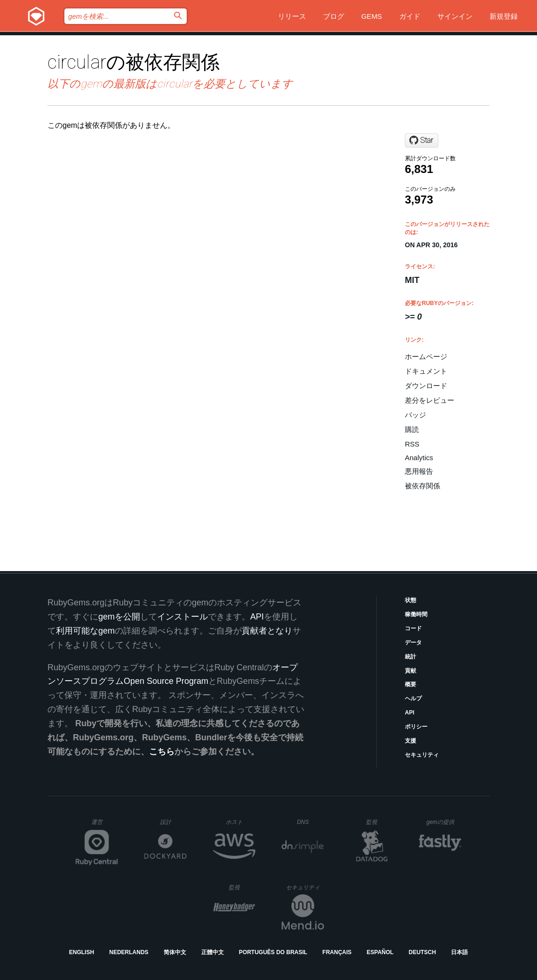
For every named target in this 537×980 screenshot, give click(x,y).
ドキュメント (426, 371)
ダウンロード (426, 386)
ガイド (410, 16)
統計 (411, 657)
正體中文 (213, 952)
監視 (379, 822)
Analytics (419, 458)
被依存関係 (422, 486)
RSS (412, 444)
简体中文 (175, 952)
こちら (162, 752)
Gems (371, 16)
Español (380, 952)
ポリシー (416, 727)
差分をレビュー (430, 400)
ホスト (241, 822)
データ (413, 643)
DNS (310, 822)
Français (337, 952)
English (82, 952)
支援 (411, 741)
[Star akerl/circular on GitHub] (422, 141)
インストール (182, 617)
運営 (105, 825)
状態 (411, 600)
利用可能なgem (85, 631)
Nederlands (129, 952)
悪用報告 (419, 471)
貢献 (411, 671)
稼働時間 (416, 614)
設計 (173, 822)
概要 (411, 684)
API (410, 713)
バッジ (415, 415)
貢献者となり (267, 631)
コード (413, 628)
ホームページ (426, 357)
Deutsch (422, 952)
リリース (292, 16)
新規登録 (504, 16)
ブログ (334, 16)
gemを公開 (119, 617)
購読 (412, 429)
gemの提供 (444, 822)
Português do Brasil (273, 952)
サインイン (455, 16)
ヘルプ (413, 698)
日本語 (459, 952)
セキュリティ (422, 755)
